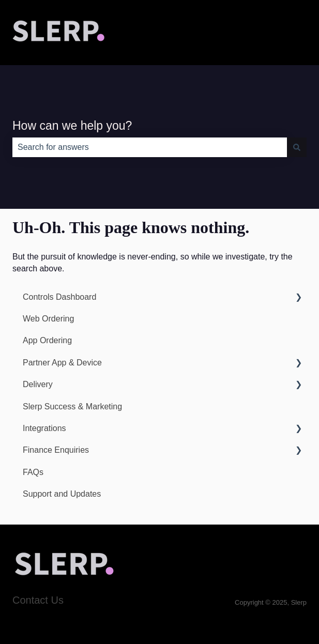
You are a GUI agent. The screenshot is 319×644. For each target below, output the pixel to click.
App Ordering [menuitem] (47, 340)
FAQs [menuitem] (33, 472)
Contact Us (38, 600)
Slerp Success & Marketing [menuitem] (72, 407)
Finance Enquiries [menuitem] (56, 450)
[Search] (297, 147)
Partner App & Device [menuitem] (62, 363)
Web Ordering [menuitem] (48, 319)
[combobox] (150, 147)
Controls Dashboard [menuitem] (59, 297)
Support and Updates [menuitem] (62, 494)
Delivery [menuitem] (38, 384)
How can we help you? (72, 126)
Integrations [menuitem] (44, 428)
